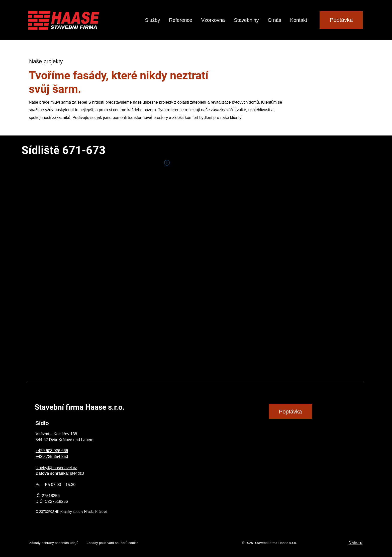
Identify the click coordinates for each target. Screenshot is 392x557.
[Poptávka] (341, 20)
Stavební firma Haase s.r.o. (80, 407)
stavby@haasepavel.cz (56, 468)
